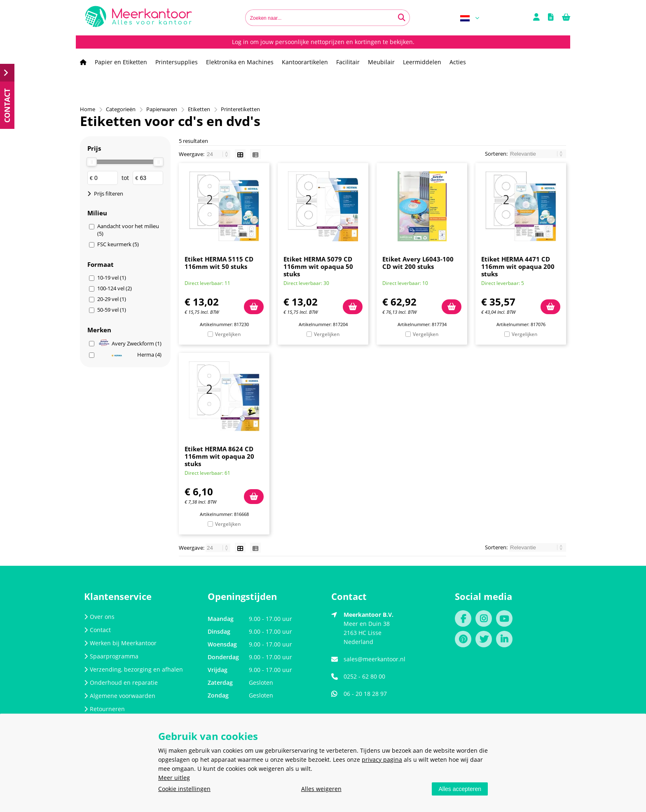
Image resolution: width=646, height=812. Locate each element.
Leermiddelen (422, 62)
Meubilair (381, 62)
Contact (97, 630)
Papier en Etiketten (121, 62)
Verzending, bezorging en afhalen (133, 669)
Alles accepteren (460, 789)
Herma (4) (137, 355)
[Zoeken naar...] (402, 18)
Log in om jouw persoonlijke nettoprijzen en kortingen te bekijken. (323, 42)
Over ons (99, 617)
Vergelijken (228, 334)
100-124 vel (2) (115, 288)
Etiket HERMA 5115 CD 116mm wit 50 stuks (219, 263)
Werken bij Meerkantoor (120, 643)
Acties (458, 62)
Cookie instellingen (184, 789)
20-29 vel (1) (112, 299)
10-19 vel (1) (112, 278)
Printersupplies (177, 62)
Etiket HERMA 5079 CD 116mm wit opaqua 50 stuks (318, 266)
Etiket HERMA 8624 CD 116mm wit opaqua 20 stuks (219, 456)
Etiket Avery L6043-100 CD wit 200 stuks (418, 263)
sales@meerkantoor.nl (374, 659)
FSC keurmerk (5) (118, 244)
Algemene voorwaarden (120, 696)
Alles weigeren (321, 789)
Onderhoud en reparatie (121, 682)
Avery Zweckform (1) (130, 343)
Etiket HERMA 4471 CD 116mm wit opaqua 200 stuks (518, 266)
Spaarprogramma (111, 656)
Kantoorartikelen (305, 62)
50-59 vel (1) (112, 310)
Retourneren (104, 709)
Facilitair (348, 62)
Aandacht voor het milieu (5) (128, 230)
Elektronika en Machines (240, 62)
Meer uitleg (174, 778)
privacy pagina (382, 759)
